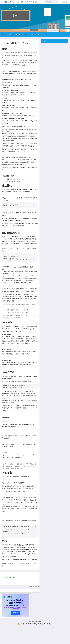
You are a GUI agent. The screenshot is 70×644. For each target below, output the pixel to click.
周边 (18, 2)
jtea (15, 15)
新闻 (22, 2)
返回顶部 (37, 587)
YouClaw (41, 2)
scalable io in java (7, 331)
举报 (3, 566)
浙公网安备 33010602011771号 (27, 624)
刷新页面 (31, 587)
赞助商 (35, 2)
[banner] (7, 2)
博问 (26, 2)
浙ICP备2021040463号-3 (45, 624)
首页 (11, 34)
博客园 (4, 34)
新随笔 (18, 34)
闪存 (30, 2)
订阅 (32, 34)
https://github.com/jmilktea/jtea (29, 559)
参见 (24, 65)
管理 (38, 34)
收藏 (35, 563)
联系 (25, 34)
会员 (14, 2)
